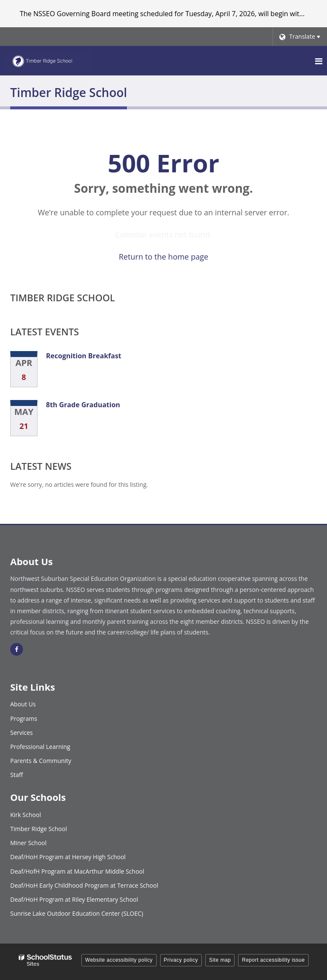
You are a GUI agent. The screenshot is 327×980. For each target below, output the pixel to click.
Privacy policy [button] (181, 960)
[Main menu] (318, 61)
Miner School (28, 843)
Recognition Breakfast (84, 356)
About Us (23, 704)
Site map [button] (220, 960)
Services (22, 733)
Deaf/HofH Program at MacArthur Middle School (77, 871)
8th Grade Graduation (83, 405)
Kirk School (26, 815)
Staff (17, 775)
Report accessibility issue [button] (273, 960)
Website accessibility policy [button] (119, 960)
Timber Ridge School (63, 297)
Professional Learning (40, 747)
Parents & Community (41, 761)
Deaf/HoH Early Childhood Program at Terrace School (84, 885)
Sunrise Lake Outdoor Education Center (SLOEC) (77, 913)
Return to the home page (163, 257)
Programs (24, 719)
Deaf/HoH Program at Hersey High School (68, 857)
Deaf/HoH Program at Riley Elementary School (74, 899)
